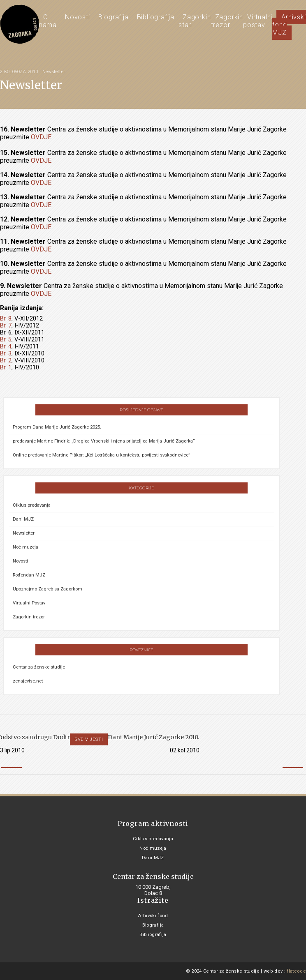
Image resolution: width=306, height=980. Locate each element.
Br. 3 (6, 354)
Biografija (114, 17)
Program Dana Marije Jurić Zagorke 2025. (57, 427)
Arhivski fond (153, 916)
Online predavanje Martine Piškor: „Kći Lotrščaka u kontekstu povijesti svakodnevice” (101, 455)
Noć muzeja (25, 547)
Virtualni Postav (29, 603)
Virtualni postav (258, 21)
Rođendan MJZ (29, 575)
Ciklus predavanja (32, 505)
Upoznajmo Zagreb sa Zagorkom (48, 589)
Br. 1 (6, 368)
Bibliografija (156, 17)
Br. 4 (6, 347)
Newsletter (54, 72)
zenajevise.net (28, 681)
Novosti (78, 17)
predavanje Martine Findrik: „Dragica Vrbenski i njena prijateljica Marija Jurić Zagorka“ (104, 441)
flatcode (296, 971)
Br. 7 (6, 326)
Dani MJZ (23, 519)
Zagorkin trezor (227, 21)
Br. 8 (6, 319)
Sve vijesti (89, 739)
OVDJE (41, 137)
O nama (48, 21)
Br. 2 (6, 361)
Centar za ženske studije (39, 667)
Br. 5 (6, 340)
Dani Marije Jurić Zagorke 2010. (154, 737)
